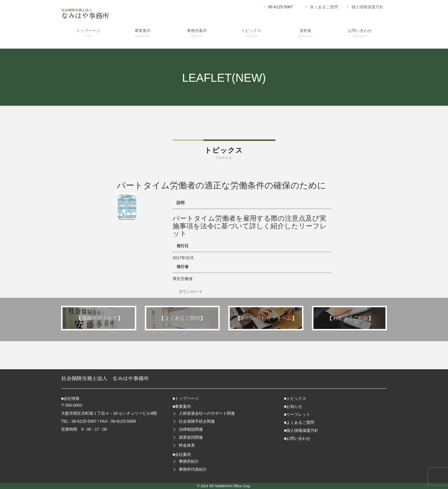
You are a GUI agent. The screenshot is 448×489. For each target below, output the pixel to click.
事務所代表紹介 (193, 469)
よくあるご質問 (300, 422)
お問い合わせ (298, 438)
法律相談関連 (191, 429)
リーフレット (298, 414)
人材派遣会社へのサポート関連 (207, 413)
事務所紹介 (189, 461)
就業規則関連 (191, 437)
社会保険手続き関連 (197, 421)
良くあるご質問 (324, 7)
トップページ (187, 398)
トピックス (296, 398)
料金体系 (187, 445)
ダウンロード (191, 292)
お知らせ (294, 406)
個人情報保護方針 (367, 7)
